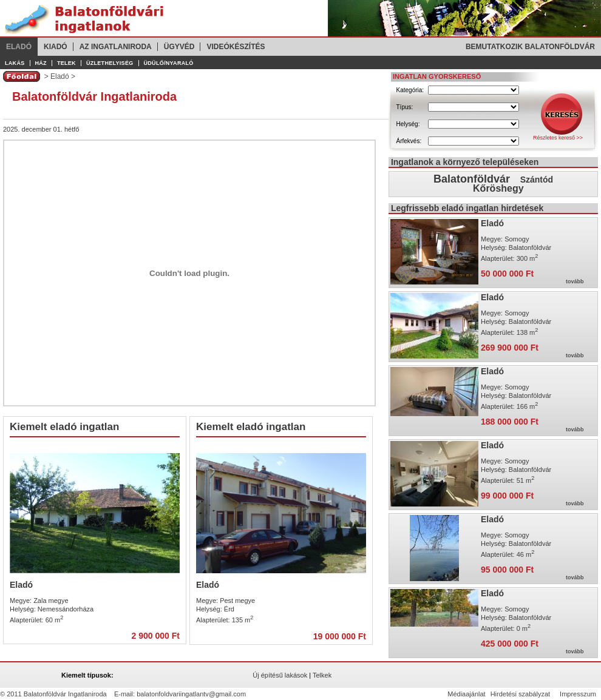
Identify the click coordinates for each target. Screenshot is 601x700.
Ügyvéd (179, 47)
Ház (41, 63)
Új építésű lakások (280, 675)
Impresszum (578, 694)
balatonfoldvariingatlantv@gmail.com (191, 694)
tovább (575, 281)
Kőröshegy (498, 188)
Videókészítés (236, 47)
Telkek (322, 675)
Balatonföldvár (472, 179)
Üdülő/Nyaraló (169, 63)
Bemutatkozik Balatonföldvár (530, 47)
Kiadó (56, 47)
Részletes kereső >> (558, 138)
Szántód (537, 180)
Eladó (19, 47)
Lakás (15, 63)
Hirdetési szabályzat (520, 694)
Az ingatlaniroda (116, 47)
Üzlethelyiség (110, 63)
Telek (66, 63)
